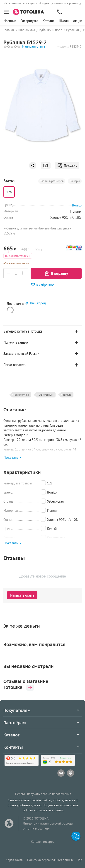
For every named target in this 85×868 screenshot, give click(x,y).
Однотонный (46, 395)
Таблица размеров (52, 181)
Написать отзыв (34, 47)
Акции (78, 21)
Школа (64, 21)
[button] (76, 836)
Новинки (10, 21)
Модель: (63, 47)
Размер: (9, 181)
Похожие (67, 165)
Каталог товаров (43, 842)
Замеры (75, 181)
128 (9, 192)
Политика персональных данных (50, 860)
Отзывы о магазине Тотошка (26, 684)
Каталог (48, 21)
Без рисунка (22, 395)
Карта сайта (14, 860)
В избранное (43, 285)
